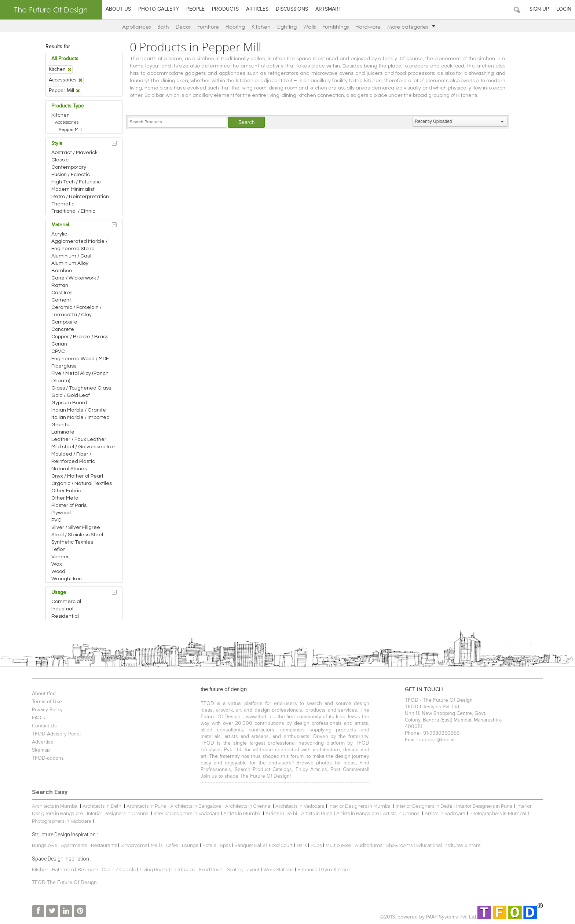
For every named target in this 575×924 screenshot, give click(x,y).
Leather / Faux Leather (79, 439)
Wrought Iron (67, 579)
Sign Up (539, 9)
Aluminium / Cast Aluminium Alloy (72, 260)
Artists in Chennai (402, 813)
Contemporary (69, 167)
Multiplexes (338, 845)
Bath (163, 27)
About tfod (44, 694)
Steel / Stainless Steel (77, 535)
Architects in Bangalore (196, 806)
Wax (57, 564)
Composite (64, 322)
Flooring (235, 27)
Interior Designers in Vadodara (186, 813)
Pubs (316, 845)
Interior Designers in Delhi (424, 806)
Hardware (368, 27)
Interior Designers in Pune (484, 806)
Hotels (209, 845)
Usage (59, 592)
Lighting (287, 27)
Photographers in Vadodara (62, 821)
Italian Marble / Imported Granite (80, 421)
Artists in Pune (317, 813)
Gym (327, 870)
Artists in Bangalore (358, 813)
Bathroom (64, 870)
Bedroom (89, 870)
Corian (59, 344)
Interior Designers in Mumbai (360, 806)
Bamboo (62, 271)
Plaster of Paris (69, 505)
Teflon (58, 549)
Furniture (208, 27)
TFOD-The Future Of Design (64, 883)
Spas (226, 845)
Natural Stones (69, 469)
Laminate (63, 432)
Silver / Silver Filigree (76, 527)
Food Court (281, 845)
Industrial (62, 609)
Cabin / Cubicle (120, 870)
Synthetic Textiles (72, 542)
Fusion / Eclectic (71, 175)
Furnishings (336, 27)
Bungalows (44, 845)
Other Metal (65, 498)
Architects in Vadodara (300, 806)
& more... (474, 845)
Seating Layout (243, 870)
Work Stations (278, 870)
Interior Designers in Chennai (118, 813)
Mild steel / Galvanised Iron (83, 447)
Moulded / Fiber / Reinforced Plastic (73, 458)
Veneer (60, 557)
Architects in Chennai (248, 806)
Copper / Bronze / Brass (80, 337)
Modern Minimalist (73, 189)
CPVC (58, 351)
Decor (183, 27)
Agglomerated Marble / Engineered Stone (79, 245)
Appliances (136, 27)
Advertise (43, 742)
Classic (60, 160)
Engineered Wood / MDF (80, 359)
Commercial (66, 602)
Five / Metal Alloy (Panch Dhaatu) (80, 377)
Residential (65, 616)
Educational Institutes (440, 845)
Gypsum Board (69, 403)
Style (57, 143)
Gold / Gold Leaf (71, 395)
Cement (61, 300)
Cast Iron (62, 293)
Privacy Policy (47, 710)
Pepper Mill (70, 130)
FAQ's (39, 718)
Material (60, 225)
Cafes (172, 845)
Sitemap (41, 750)
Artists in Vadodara (445, 813)
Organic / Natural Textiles (82, 483)
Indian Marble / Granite (79, 410)
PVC (56, 520)
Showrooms (134, 845)
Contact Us (44, 726)
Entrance (307, 870)
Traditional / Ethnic (73, 211)
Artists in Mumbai (242, 813)
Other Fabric (66, 491)
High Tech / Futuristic (76, 182)
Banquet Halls (250, 845)
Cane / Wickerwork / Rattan (75, 282)
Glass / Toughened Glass (81, 388)
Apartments (74, 845)
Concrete (63, 329)
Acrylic (59, 234)
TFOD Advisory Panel (56, 734)
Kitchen (261, 27)
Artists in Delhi (281, 813)
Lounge (190, 845)
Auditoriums (369, 845)
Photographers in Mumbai (498, 813)
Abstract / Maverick (74, 153)
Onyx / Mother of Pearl (77, 476)
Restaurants (105, 845)
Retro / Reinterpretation (80, 197)
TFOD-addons (48, 758)
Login (564, 9)
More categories (411, 27)
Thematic (63, 204)
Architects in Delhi (102, 806)
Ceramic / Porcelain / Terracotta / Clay (76, 311)
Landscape (183, 870)
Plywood (61, 513)
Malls (157, 845)
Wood (58, 571)
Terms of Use (47, 702)
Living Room (153, 870)
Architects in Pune (146, 806)
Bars (302, 845)
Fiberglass (64, 366)
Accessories (67, 122)
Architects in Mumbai (55, 806)
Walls (310, 27)
